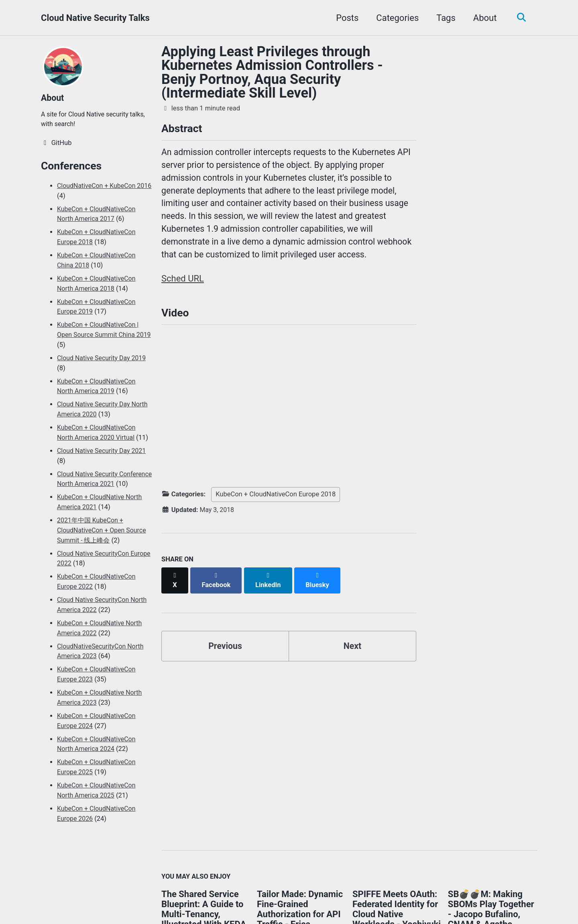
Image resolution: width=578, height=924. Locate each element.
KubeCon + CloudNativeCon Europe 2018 (276, 501)
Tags (444, 18)
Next (352, 644)
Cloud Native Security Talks (95, 18)
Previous (225, 644)
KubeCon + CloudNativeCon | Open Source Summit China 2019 (99, 337)
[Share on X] (175, 582)
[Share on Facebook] (217, 582)
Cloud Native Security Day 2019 (103, 360)
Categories (395, 18)
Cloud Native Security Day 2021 (103, 453)
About (483, 18)
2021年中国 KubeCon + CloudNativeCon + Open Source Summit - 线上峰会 (103, 542)
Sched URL (183, 284)
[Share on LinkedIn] (270, 582)
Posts (345, 18)
